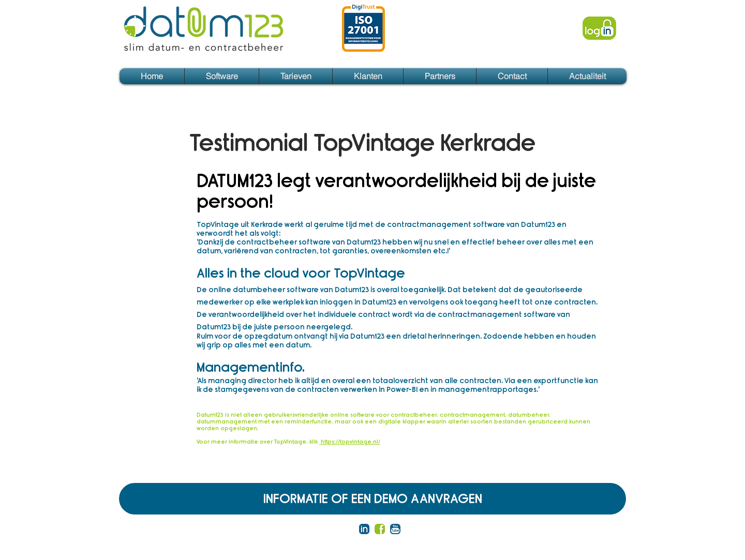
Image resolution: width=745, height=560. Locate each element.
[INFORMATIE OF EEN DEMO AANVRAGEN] (373, 499)
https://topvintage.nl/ (350, 442)
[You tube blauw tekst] (395, 529)
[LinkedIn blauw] (364, 529)
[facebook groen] (380, 529)
